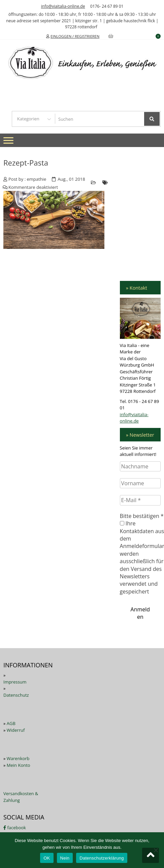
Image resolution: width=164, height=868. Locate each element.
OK (47, 858)
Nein (65, 858)
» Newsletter (140, 435)
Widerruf (16, 730)
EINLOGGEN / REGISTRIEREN (75, 36)
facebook (15, 828)
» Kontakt (137, 288)
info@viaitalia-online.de (63, 6)
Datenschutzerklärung (102, 858)
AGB (11, 723)
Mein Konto (19, 765)
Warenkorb (18, 758)
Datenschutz (16, 695)
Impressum (15, 682)
